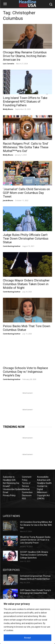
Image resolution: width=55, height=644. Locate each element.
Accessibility (43, 477)
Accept (27, 638)
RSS (24, 499)
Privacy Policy (9, 495)
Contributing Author (12, 246)
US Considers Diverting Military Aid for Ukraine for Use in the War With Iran (36, 525)
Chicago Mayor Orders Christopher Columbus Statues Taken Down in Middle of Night (26, 284)
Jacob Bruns (8, 200)
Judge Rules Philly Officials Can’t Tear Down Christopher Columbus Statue (26, 239)
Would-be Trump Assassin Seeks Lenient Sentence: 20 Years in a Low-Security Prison (35, 540)
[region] (27, 622)
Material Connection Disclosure (27, 492)
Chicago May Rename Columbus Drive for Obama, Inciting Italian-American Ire (25, 56)
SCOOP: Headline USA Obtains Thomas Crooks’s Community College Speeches (34, 555)
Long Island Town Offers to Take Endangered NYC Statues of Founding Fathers (25, 102)
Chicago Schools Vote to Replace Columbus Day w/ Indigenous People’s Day (25, 372)
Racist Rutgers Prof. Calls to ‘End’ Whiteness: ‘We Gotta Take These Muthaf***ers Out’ (26, 147)
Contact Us (42, 486)
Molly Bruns (8, 109)
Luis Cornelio (9, 64)
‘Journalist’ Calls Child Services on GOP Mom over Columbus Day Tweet (26, 193)
